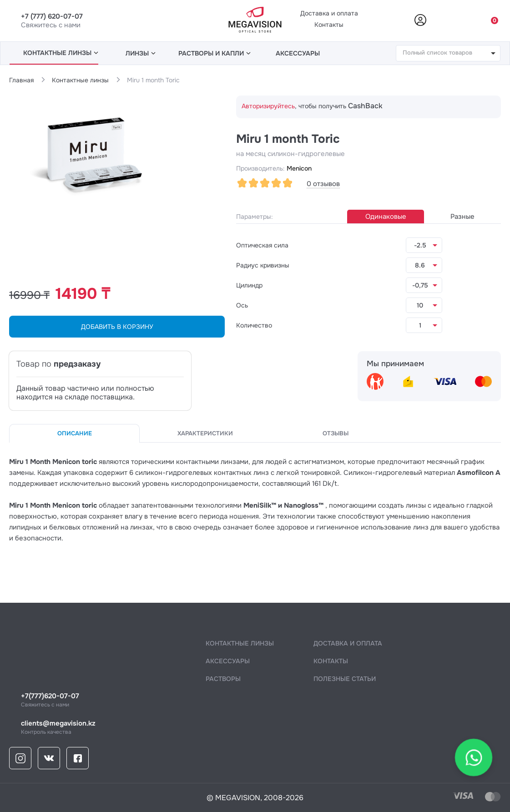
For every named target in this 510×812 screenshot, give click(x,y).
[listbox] (424, 245)
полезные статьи (345, 679)
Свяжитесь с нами (261, 700)
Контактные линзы (80, 80)
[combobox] (448, 53)
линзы (61, 53)
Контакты (329, 25)
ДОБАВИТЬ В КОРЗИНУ (117, 327)
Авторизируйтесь (268, 106)
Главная (21, 80)
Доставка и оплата (329, 13)
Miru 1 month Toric (153, 80)
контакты (331, 661)
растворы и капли (215, 53)
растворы (223, 679)
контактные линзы (240, 643)
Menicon (299, 168)
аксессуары (298, 53)
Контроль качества (261, 728)
